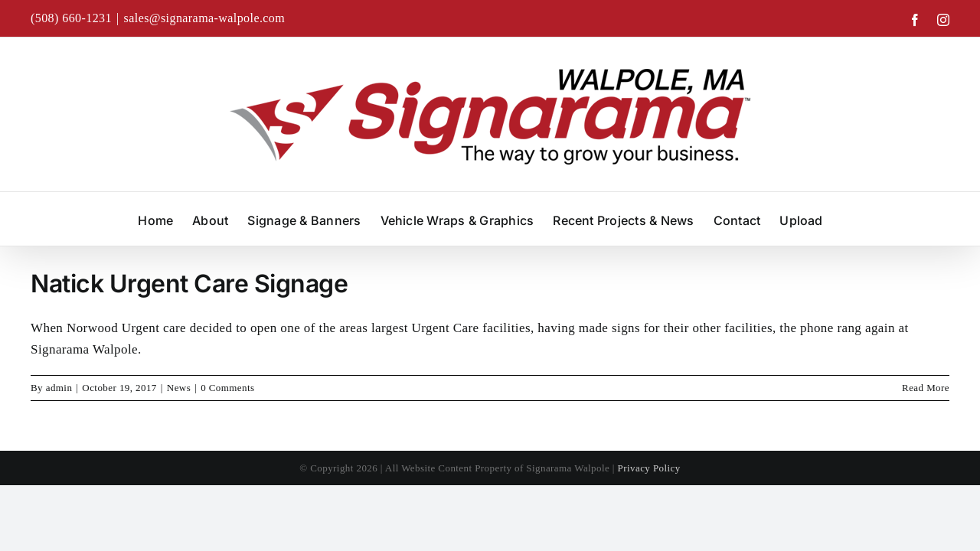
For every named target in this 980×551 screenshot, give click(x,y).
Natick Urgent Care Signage (189, 284)
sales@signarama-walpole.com (205, 18)
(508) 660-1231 (71, 18)
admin (59, 388)
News (179, 388)
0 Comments (227, 388)
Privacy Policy (649, 468)
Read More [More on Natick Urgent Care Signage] (926, 388)
